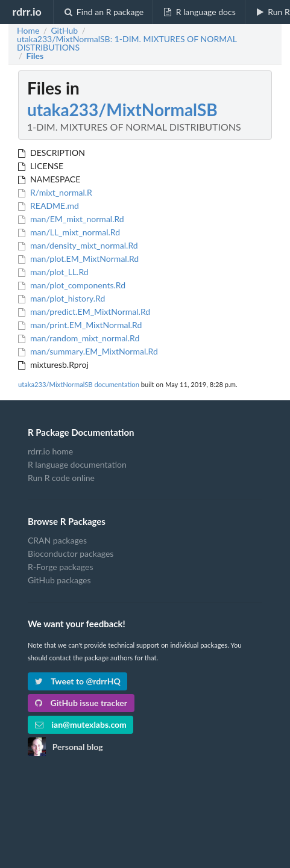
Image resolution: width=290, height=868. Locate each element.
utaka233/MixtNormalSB (122, 110)
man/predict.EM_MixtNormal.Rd (84, 312)
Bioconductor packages (71, 553)
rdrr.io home (50, 451)
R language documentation (77, 464)
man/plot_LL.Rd (53, 272)
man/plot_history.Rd (61, 298)
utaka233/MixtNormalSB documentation (79, 384)
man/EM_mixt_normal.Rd (71, 219)
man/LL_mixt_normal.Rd (69, 232)
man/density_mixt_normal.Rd (78, 245)
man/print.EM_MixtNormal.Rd (80, 325)
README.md (49, 206)
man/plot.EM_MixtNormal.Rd (78, 259)
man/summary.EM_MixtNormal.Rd (88, 351)
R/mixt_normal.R (55, 192)
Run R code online (61, 478)
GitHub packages (59, 580)
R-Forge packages (60, 567)
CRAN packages (57, 541)
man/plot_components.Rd (72, 285)
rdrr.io (27, 11)
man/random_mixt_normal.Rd (79, 338)
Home (28, 31)
